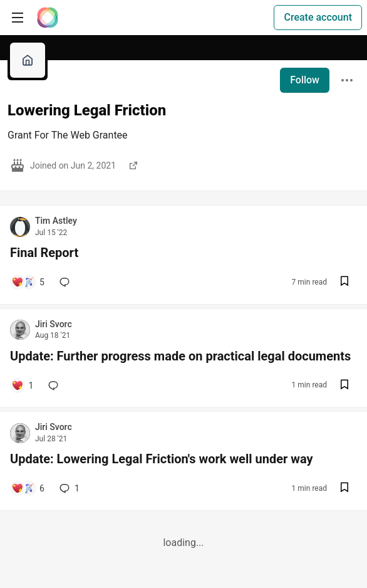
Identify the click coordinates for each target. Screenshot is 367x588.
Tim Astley (56, 221)
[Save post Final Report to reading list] (344, 282)
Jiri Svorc (54, 324)
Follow (305, 80)
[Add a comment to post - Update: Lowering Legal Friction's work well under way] (28, 488)
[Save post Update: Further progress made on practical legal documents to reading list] (344, 386)
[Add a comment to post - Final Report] (28, 282)
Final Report (44, 253)
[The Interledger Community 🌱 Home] (48, 18)
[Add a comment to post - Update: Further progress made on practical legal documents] (22, 386)
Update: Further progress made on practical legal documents (180, 356)
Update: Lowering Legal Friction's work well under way (162, 459)
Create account (318, 17)
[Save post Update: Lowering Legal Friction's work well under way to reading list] (344, 489)
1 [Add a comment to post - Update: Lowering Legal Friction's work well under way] (68, 488)
